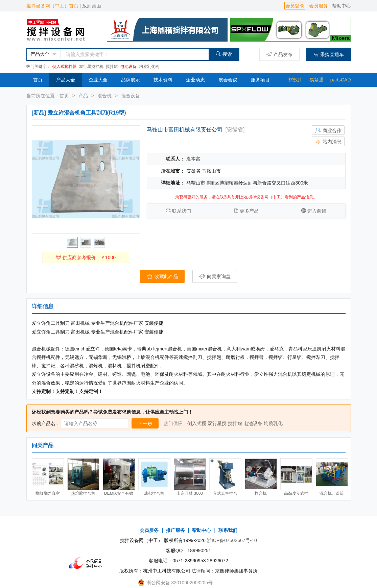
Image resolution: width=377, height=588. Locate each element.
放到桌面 (92, 6)
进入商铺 (317, 211)
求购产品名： (46, 423)
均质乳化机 (149, 67)
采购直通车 (328, 54)
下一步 (145, 424)
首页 (38, 80)
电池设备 (128, 67)
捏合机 (261, 493)
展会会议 (228, 80)
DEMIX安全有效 (119, 493)
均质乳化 (273, 423)
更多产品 (249, 211)
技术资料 (163, 80)
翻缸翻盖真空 (48, 493)
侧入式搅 (197, 423)
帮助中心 (341, 6)
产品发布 (279, 54)
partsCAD (341, 80)
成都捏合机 (154, 493)
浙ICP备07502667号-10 (232, 540)
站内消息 (328, 142)
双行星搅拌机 (91, 67)
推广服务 (175, 530)
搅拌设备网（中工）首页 (52, 6)
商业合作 (328, 130)
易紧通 (316, 80)
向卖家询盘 (215, 276)
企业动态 (195, 80)
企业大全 (98, 80)
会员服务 (319, 6)
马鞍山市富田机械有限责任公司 (185, 130)
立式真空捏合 (225, 493)
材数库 (296, 80)
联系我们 (182, 211)
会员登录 (295, 6)
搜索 (224, 54)
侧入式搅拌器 (65, 67)
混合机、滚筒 (332, 493)
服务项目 (260, 80)
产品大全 (66, 80)
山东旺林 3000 (190, 493)
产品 (83, 96)
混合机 (104, 96)
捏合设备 (131, 96)
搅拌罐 (112, 67)
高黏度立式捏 (296, 493)
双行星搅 (217, 423)
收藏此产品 (162, 276)
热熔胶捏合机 (83, 493)
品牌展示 (131, 80)
